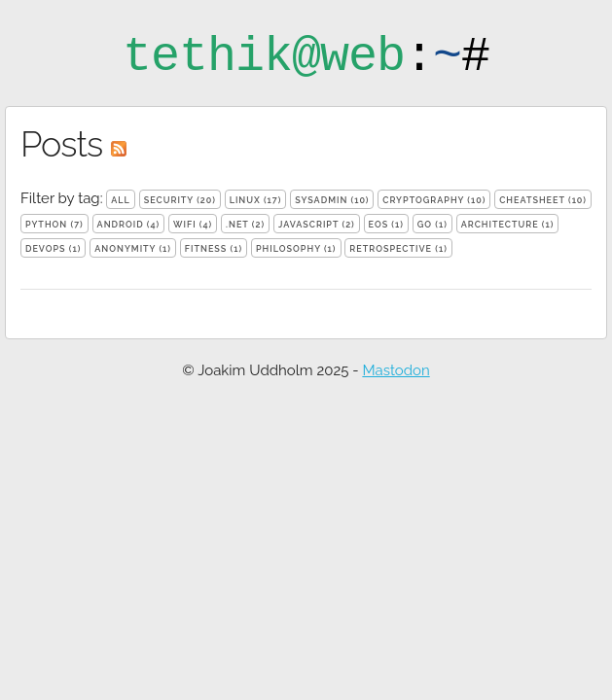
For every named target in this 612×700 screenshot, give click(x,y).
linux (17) (256, 200)
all (121, 200)
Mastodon (396, 370)
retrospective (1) (398, 249)
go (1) (432, 225)
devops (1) (53, 249)
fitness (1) (214, 249)
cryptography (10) (434, 200)
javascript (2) (317, 225)
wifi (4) (193, 225)
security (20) (180, 200)
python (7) (54, 225)
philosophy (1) (296, 249)
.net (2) (245, 225)
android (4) (129, 225)
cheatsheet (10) (543, 200)
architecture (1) (508, 225)
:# (306, 57)
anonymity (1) (133, 249)
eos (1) (386, 225)
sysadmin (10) (332, 200)
